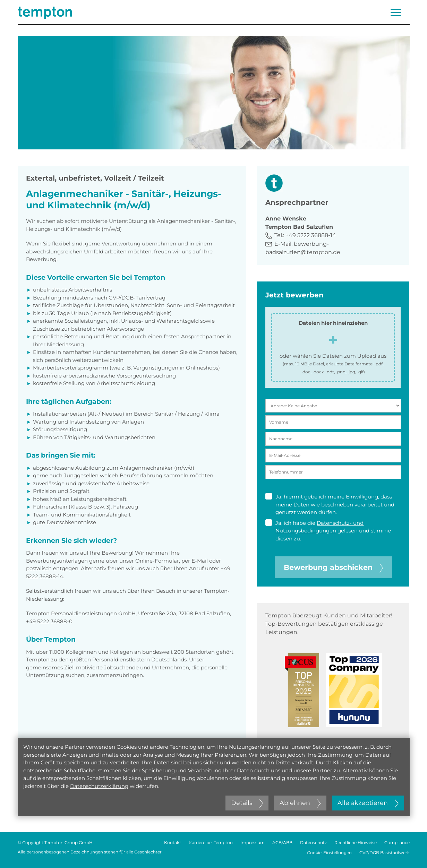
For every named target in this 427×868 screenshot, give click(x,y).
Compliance (397, 843)
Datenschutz (313, 843)
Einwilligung (362, 497)
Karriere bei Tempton (211, 843)
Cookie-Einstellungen (329, 853)
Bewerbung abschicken (334, 567)
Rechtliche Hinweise (356, 843)
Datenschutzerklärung (99, 786)
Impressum (253, 843)
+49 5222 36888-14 (311, 235)
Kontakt (173, 843)
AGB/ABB (282, 843)
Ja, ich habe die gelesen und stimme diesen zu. (328, 531)
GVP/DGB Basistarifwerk (385, 853)
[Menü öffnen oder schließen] (396, 12)
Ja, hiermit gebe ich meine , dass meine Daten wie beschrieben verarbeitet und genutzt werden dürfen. (330, 504)
